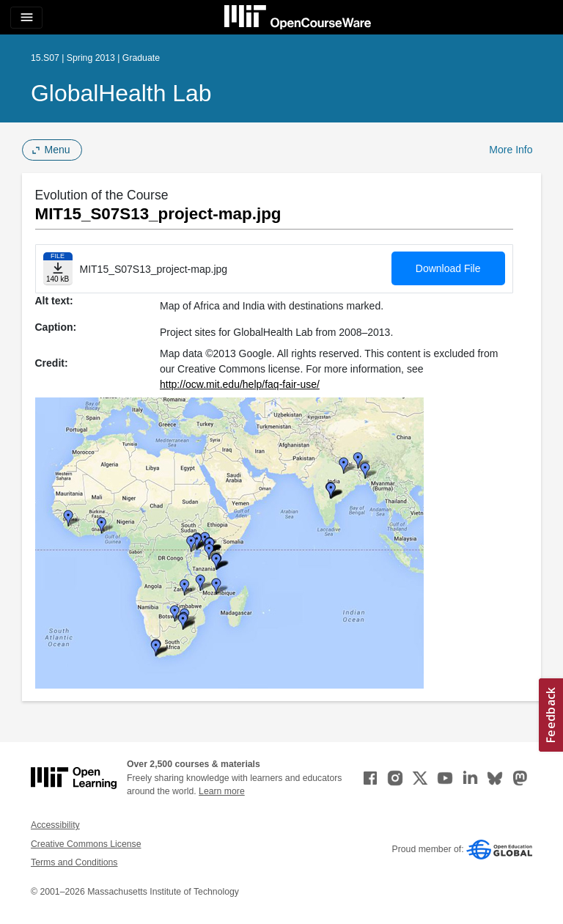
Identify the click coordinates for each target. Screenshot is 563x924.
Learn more (222, 791)
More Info (511, 150)
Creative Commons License (86, 844)
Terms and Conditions (74, 862)
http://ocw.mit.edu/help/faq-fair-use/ (240, 384)
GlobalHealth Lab (121, 93)
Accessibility (55, 825)
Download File (448, 268)
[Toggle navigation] (26, 18)
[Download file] (58, 269)
